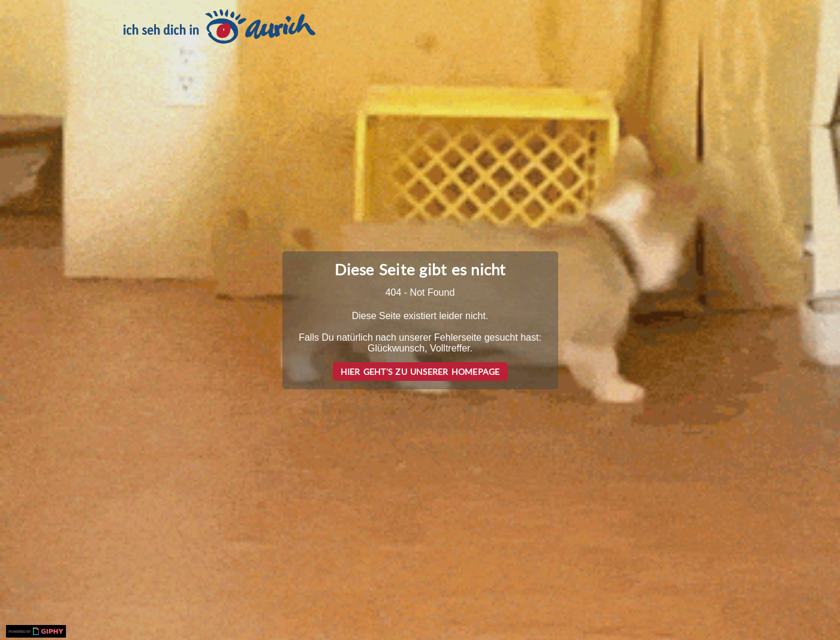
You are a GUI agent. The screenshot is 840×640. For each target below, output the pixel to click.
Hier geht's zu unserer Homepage (420, 372)
